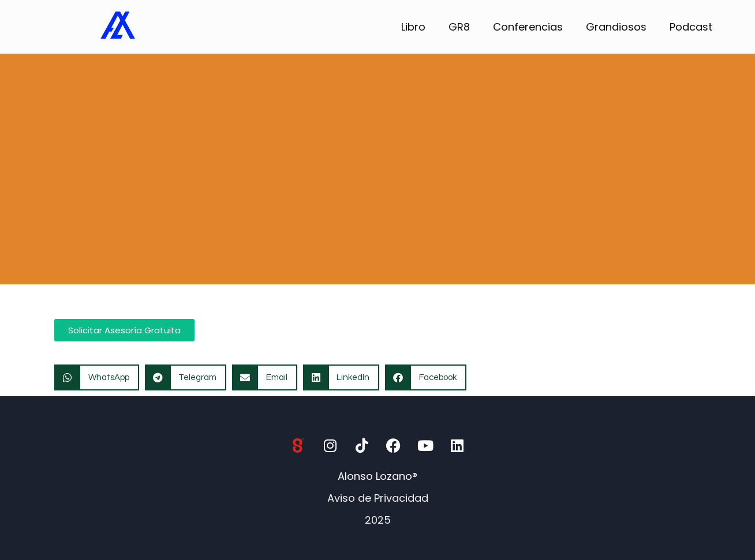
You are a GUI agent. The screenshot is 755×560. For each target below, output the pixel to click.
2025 (378, 520)
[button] (97, 377)
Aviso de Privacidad (378, 498)
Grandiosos (616, 27)
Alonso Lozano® (377, 476)
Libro (413, 27)
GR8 (459, 27)
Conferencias (528, 27)
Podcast (691, 27)
